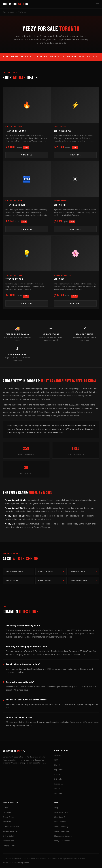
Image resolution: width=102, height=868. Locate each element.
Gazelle (57, 774)
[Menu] (97, 4)
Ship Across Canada (63, 836)
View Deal (27, 155)
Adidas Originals (51, 572)
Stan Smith (59, 765)
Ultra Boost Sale (61, 812)
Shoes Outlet (8, 841)
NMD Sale (58, 793)
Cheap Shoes (8, 817)
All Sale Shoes (9, 822)
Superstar (58, 770)
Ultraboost (59, 755)
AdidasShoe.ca (16, 4)
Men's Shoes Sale (61, 831)
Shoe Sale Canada (84, 580)
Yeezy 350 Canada (62, 841)
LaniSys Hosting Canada (20, 863)
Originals (58, 779)
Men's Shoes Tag (61, 827)
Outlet (5, 808)
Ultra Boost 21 (60, 817)
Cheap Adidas (51, 580)
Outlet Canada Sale (11, 827)
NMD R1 (57, 789)
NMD (56, 760)
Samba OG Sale (84, 572)
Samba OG (59, 784)
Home (5, 12)
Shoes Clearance (10, 831)
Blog (56, 808)
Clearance (7, 812)
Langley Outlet (9, 845)
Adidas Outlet (18, 580)
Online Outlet (8, 836)
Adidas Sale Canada (18, 572)
